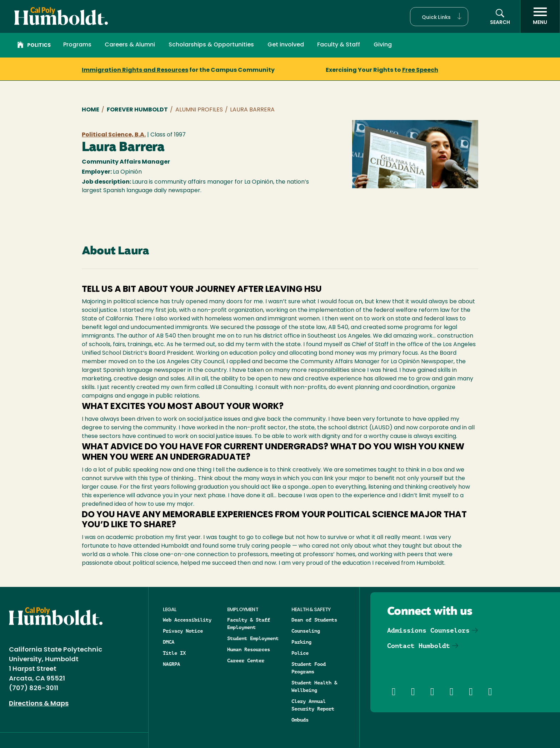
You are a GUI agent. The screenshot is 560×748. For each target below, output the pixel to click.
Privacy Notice (183, 631)
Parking (301, 642)
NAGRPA (171, 664)
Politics (34, 46)
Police (300, 653)
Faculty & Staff (339, 45)
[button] (439, 17)
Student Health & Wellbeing (314, 686)
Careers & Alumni (130, 45)
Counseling (306, 631)
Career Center (246, 660)
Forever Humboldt (137, 110)
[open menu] (540, 16)
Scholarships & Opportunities (211, 45)
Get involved (286, 45)
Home (91, 110)
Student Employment (253, 638)
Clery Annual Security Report (313, 705)
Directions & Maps (39, 704)
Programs (77, 45)
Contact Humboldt (419, 646)
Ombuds (300, 720)
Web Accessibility (187, 620)
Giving (383, 45)
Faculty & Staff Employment (249, 624)
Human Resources (249, 649)
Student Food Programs (309, 668)
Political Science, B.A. (114, 135)
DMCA (169, 642)
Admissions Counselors (428, 630)
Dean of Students (314, 620)
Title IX (174, 653)
